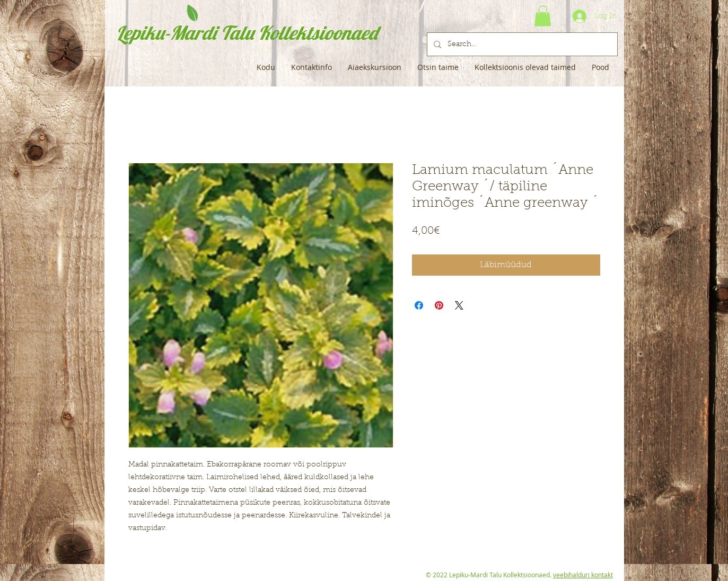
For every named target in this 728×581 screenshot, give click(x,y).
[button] (543, 16)
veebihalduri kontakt (583, 575)
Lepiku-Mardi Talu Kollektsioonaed (247, 33)
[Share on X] (459, 305)
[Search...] (521, 44)
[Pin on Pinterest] (439, 305)
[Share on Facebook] (419, 305)
